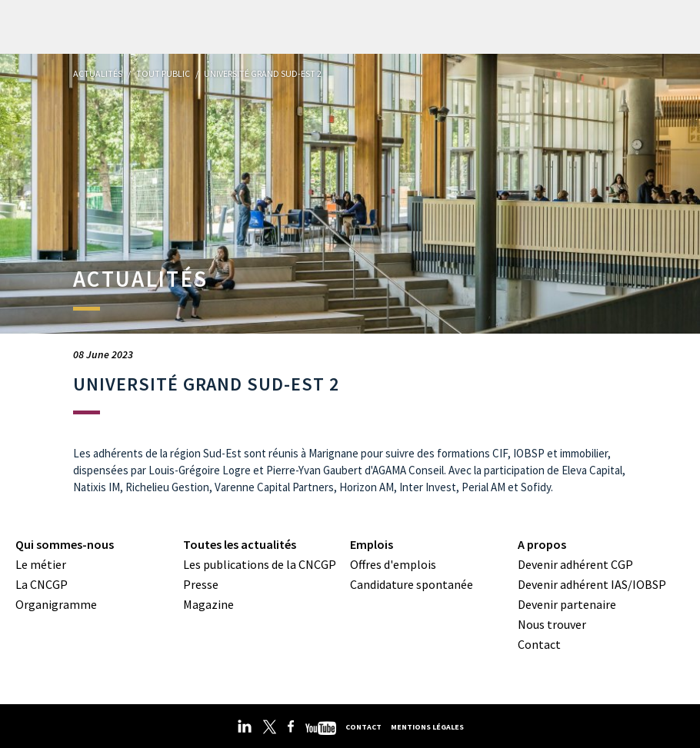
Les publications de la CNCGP (260, 564)
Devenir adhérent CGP (575, 564)
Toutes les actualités (240, 544)
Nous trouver (552, 624)
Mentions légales (427, 727)
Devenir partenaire (567, 604)
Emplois (372, 544)
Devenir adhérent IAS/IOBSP (592, 584)
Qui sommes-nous (65, 544)
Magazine (208, 604)
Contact (539, 644)
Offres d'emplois (393, 564)
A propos (542, 544)
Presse (201, 584)
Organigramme (56, 604)
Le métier (41, 564)
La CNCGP (42, 584)
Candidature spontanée (412, 584)
